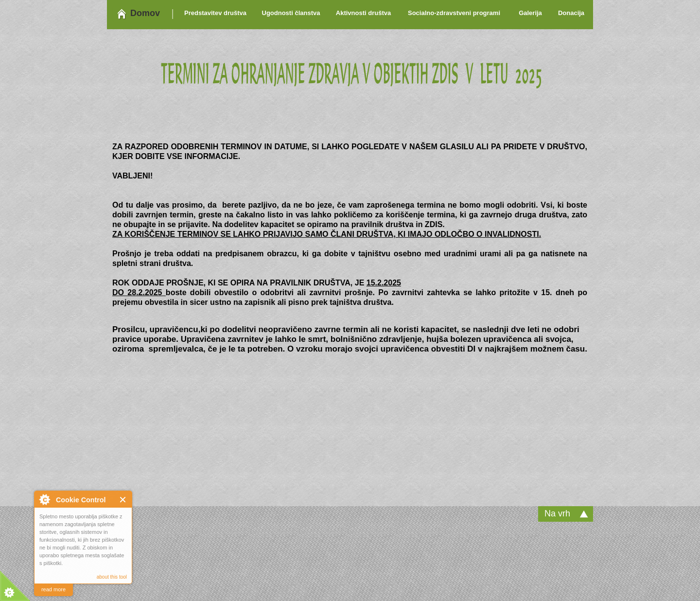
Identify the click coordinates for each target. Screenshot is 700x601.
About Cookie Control (44, 499)
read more (53, 589)
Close (123, 500)
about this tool (112, 577)
